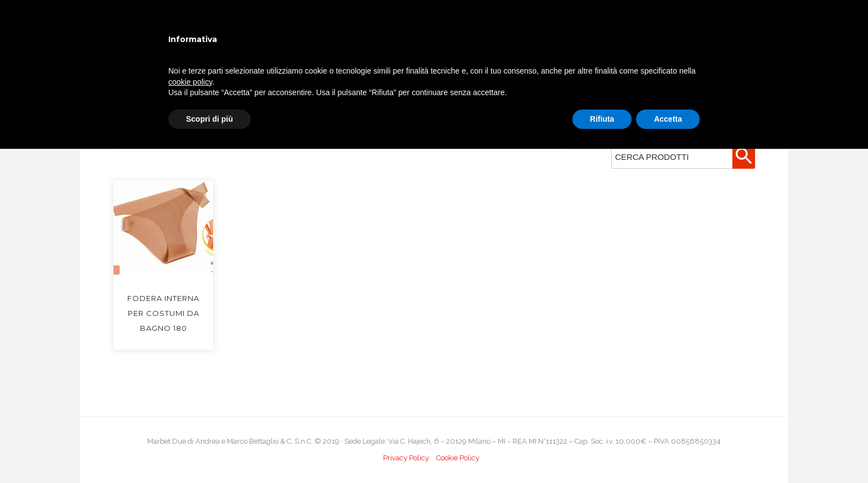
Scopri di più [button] (210, 119)
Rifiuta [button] (602, 119)
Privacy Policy (406, 458)
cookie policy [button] (190, 82)
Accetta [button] (668, 119)
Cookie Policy (458, 458)
